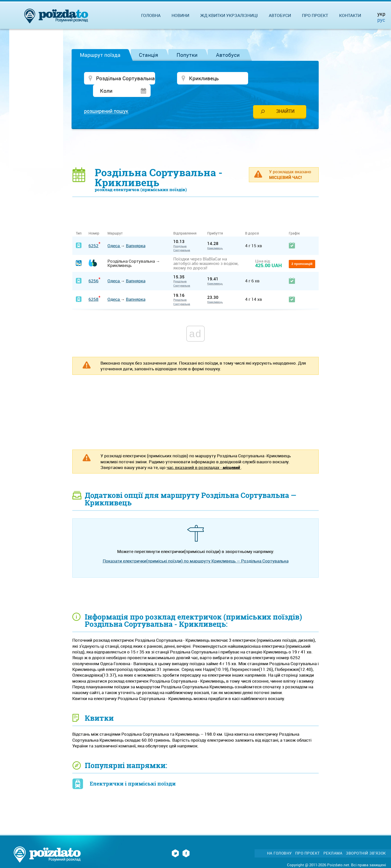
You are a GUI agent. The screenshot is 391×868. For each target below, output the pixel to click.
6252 (94, 233)
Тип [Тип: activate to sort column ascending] (79, 221)
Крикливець (215, 236)
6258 (94, 287)
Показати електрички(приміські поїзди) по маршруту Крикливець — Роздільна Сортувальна (196, 549)
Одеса (114, 233)
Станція (148, 55)
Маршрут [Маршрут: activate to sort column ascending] (115, 221)
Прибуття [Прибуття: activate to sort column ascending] (215, 221)
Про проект (315, 15)
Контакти (350, 15)
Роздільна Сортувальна (182, 236)
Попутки (187, 55)
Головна (151, 15)
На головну (279, 841)
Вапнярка (136, 233)
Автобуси (228, 55)
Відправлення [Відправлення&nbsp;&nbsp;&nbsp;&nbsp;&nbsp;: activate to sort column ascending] (187, 221)
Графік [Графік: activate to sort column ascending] (294, 221)
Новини (180, 15)
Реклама (333, 841)
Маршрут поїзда (100, 55)
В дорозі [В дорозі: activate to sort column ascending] (252, 221)
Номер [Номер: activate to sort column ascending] (94, 221)
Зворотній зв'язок (366, 841)
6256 (94, 269)
